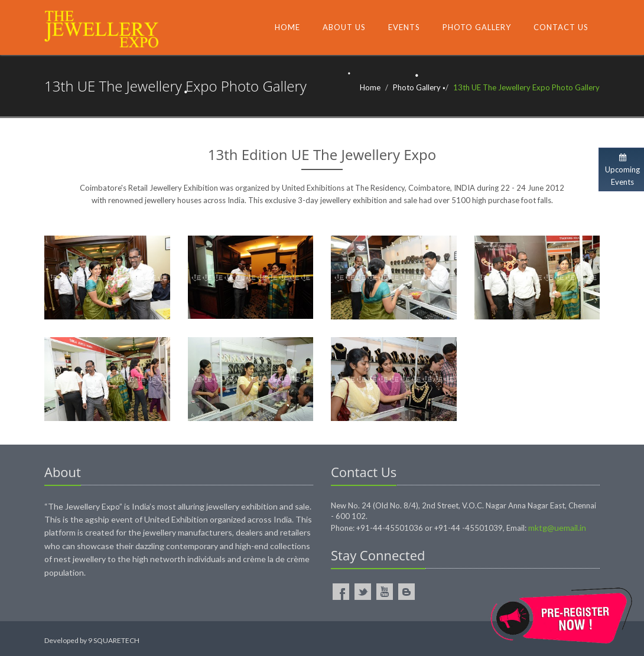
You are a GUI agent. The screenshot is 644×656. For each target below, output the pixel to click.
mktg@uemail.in (557, 528)
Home (287, 27)
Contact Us (561, 27)
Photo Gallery (477, 27)
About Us (344, 27)
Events (404, 27)
